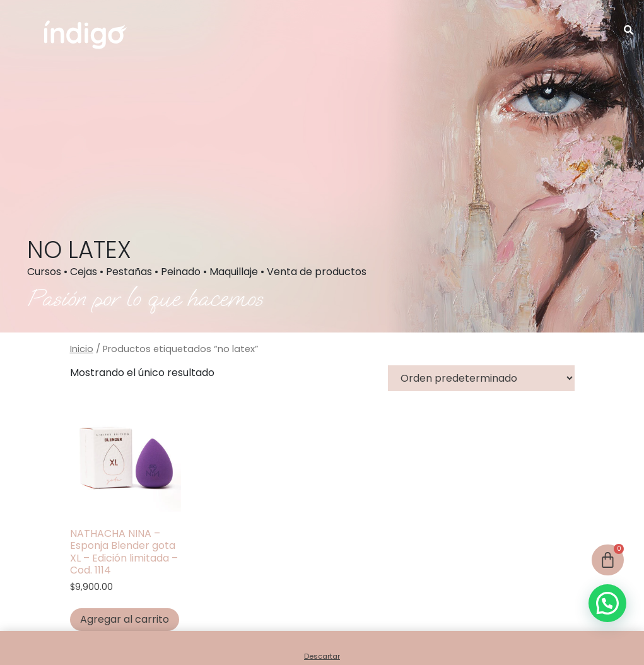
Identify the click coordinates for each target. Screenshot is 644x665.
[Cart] (608, 560)
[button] (594, 31)
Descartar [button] (322, 656)
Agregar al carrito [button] (125, 619)
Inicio (82, 349)
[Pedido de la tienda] (481, 378)
